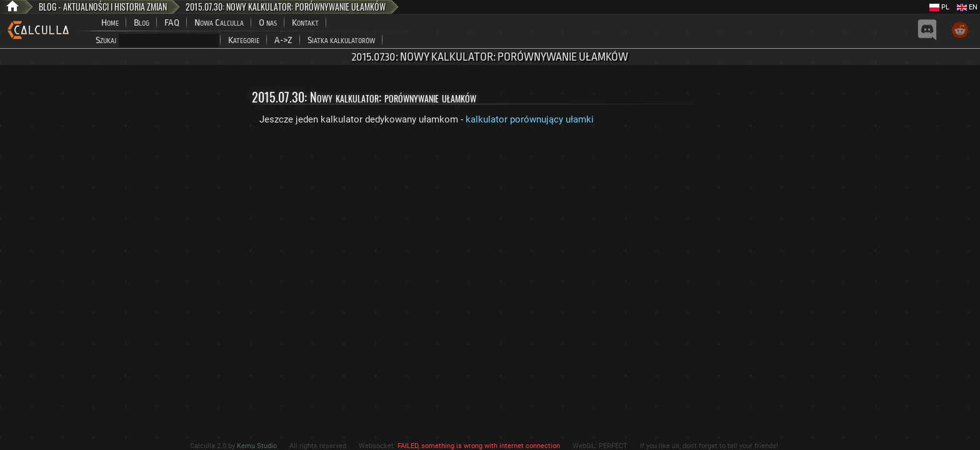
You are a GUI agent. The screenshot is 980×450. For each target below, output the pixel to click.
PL (939, 7)
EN (967, 7)
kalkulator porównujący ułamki (530, 119)
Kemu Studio (257, 446)
